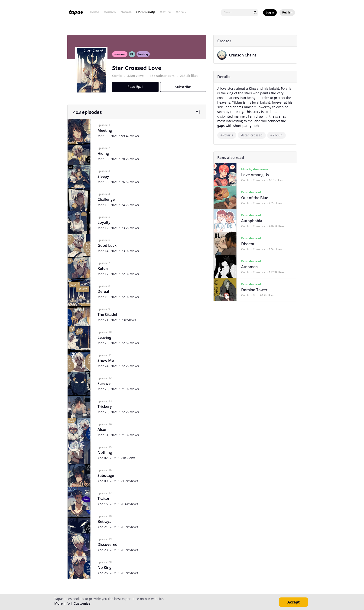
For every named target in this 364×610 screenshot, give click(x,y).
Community (146, 12)
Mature (165, 12)
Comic (119, 78)
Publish (287, 12)
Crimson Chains (244, 55)
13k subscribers (164, 78)
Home (94, 12)
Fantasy (145, 57)
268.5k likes (191, 78)
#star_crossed (253, 135)
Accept (294, 602)
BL (134, 57)
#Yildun (278, 135)
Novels (126, 12)
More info (62, 603)
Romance (121, 57)
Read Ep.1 (137, 89)
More (181, 12)
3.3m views (138, 78)
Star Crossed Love (138, 70)
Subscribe (185, 89)
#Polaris (228, 135)
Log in (270, 12)
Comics (110, 12)
